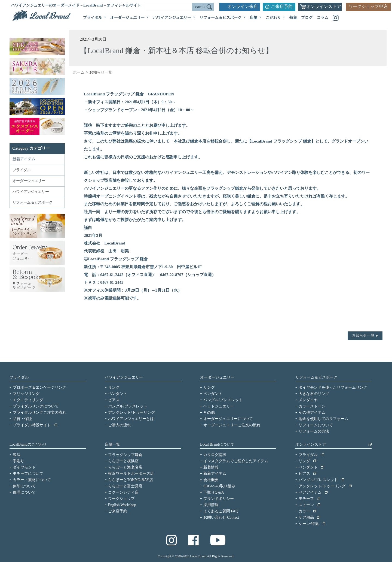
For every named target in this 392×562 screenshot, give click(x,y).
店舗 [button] (254, 18)
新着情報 (211, 467)
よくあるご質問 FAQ (221, 511)
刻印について (24, 486)
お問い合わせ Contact (221, 517)
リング (114, 387)
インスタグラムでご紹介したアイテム (236, 461)
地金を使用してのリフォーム (323, 419)
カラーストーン (312, 406)
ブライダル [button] (93, 18)
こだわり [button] (274, 18)
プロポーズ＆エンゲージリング (39, 387)
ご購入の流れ (120, 425)
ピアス (114, 400)
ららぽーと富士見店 (125, 486)
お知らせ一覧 (363, 335)
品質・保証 (22, 419)
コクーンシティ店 (123, 492)
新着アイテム (24, 159)
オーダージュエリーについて (228, 419)
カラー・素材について (32, 480)
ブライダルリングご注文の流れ (39, 413)
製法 (17, 455)
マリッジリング (26, 394)
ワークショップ (121, 499)
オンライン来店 (243, 6)
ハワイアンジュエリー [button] (173, 18)
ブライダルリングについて (36, 406)
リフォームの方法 (314, 431)
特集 (293, 18)
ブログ (307, 18)
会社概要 (211, 480)
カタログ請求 (215, 455)
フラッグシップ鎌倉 (125, 455)
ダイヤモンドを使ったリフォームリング (333, 387)
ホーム (79, 72)
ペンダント (118, 394)
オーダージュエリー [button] (128, 18)
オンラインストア (324, 6)
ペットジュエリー (219, 406)
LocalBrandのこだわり (28, 444)
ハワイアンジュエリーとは (131, 419)
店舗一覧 (112, 444)
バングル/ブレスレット (128, 406)
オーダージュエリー (217, 377)
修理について (24, 492)
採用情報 (211, 505)
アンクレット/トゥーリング (131, 413)
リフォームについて (316, 425)
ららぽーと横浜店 (123, 461)
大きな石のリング (314, 394)
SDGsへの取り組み (219, 486)
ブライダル (19, 377)
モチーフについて (28, 474)
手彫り (19, 461)
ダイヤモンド (24, 467)
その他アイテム (312, 413)
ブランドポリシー (219, 499)
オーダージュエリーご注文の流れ (232, 425)
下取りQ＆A (214, 492)
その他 (209, 413)
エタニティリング (28, 400)
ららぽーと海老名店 (125, 467)
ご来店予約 (282, 6)
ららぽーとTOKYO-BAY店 (131, 480)
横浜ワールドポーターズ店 (131, 474)
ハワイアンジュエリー (124, 377)
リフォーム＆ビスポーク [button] (221, 18)
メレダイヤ (308, 400)
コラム (323, 18)
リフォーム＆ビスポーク (316, 377)
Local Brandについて (217, 444)
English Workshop (122, 505)
